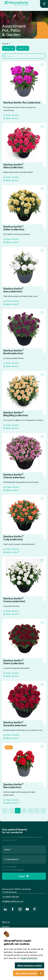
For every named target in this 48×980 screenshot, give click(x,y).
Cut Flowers (10, 867)
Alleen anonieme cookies (30, 965)
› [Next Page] (37, 811)
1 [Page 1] (18, 811)
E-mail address (12, 859)
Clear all (5, 44)
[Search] (24, 56)
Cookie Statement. (29, 958)
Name (8, 849)
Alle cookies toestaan (26, 973)
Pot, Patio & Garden (13, 870)
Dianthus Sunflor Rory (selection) (22, 103)
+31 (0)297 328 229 (10, 897)
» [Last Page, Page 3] (43, 811)
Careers (6, 927)
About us (6, 922)
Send (22, 876)
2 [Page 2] (24, 811)
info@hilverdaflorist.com (13, 901)
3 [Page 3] (30, 811)
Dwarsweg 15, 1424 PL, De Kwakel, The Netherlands (17, 891)
